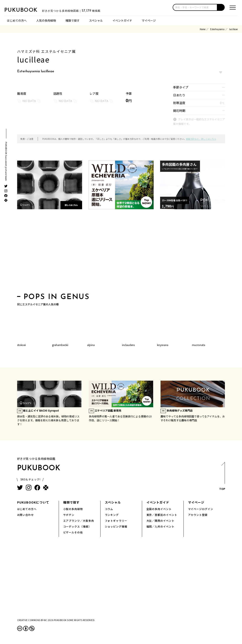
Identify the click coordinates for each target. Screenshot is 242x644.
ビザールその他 (73, 532)
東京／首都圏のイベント (162, 515)
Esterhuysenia (217, 29)
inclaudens (128, 345)
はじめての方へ (17, 20)
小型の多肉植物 (73, 509)
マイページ (149, 20)
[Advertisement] (121, 253)
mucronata (199, 345)
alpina (91, 345)
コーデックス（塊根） (77, 526)
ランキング (112, 515)
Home (203, 29)
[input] (195, 7)
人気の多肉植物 (46, 20)
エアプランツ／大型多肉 (79, 521)
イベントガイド (122, 20)
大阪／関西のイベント (161, 521)
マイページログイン (201, 509)
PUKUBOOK (26, 10)
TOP (222, 477)
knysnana (163, 345)
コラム (109, 509)
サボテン (69, 515)
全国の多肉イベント (159, 509)
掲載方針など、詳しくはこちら (201, 139)
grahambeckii (60, 345)
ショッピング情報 (116, 526)
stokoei (21, 345)
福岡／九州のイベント (161, 526)
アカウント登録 (198, 515)
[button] (221, 7)
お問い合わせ (26, 515)
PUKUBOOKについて (33, 502)
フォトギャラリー (116, 521)
